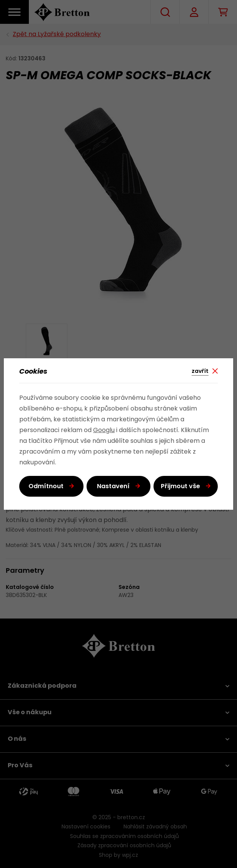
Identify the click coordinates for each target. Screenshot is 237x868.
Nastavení (113, 487)
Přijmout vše (180, 487)
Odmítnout (46, 487)
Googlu (104, 431)
